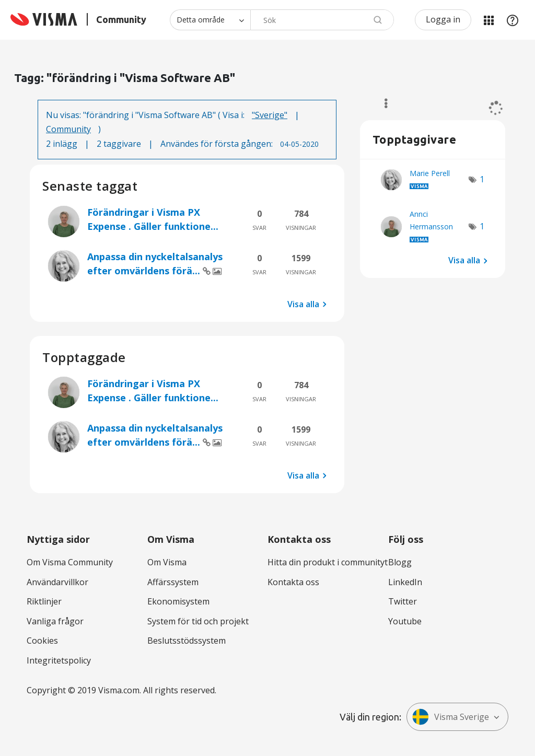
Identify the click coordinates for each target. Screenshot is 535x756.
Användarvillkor (57, 582)
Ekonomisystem (178, 601)
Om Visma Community (70, 562)
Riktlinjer (44, 601)
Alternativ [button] (381, 103)
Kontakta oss (293, 582)
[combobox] (322, 20)
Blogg (400, 562)
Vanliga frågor (55, 621)
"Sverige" (270, 115)
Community (68, 129)
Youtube (405, 621)
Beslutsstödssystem (187, 641)
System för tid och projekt (198, 621)
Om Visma (167, 562)
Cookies (42, 641)
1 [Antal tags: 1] (482, 179)
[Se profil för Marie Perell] (430, 173)
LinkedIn (405, 582)
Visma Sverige (451, 717)
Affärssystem (173, 582)
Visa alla (303, 304)
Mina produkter (489, 20)
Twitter (403, 601)
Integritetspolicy (59, 660)
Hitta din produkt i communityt (328, 562)
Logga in (443, 19)
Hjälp (513, 20)
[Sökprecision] (210, 20)
